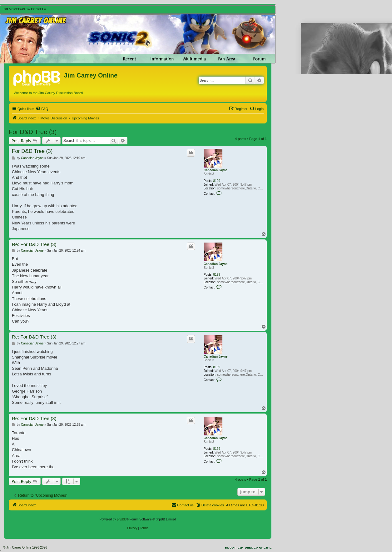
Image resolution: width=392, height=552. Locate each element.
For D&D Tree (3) (33, 132)
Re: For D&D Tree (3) (34, 244)
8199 (217, 181)
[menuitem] (42, 109)
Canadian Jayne (216, 170)
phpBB (122, 519)
